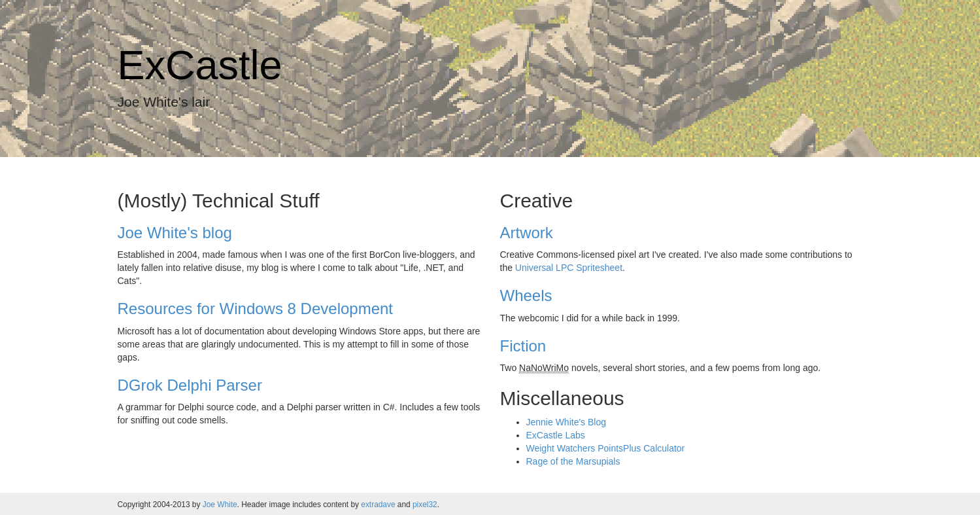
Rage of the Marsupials (573, 461)
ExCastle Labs (556, 435)
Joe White (220, 505)
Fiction (523, 346)
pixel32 (425, 505)
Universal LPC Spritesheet (569, 268)
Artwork (527, 233)
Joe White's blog (175, 233)
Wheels (526, 295)
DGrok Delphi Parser (190, 385)
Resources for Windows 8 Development (256, 309)
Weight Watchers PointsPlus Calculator (606, 448)
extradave (378, 505)
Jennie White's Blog (566, 422)
